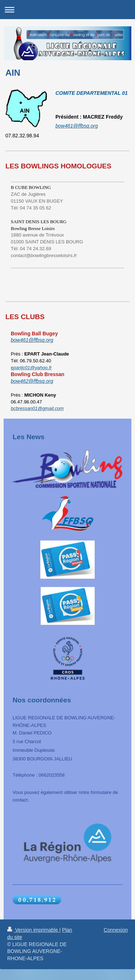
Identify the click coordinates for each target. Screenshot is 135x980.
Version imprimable (33, 930)
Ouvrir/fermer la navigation (67, 10)
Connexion (116, 930)
